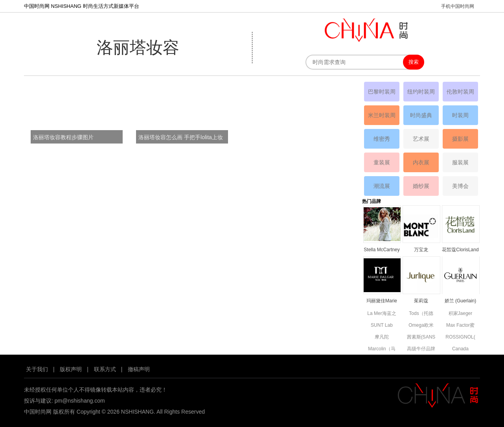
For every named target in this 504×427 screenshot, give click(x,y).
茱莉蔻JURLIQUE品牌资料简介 (421, 301)
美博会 (460, 186)
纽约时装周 (421, 92)
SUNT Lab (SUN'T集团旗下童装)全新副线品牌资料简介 (382, 326)
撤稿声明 (139, 369)
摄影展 (460, 139)
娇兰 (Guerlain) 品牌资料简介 (461, 301)
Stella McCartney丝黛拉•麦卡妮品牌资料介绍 (382, 250)
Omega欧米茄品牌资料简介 (421, 326)
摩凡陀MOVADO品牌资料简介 (382, 338)
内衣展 (421, 162)
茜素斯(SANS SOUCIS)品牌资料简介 (421, 338)
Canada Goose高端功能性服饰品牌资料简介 (460, 349)
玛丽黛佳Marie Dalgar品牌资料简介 (382, 301)
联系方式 (105, 369)
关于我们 (37, 369)
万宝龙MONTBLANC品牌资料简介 (421, 250)
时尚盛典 (421, 115)
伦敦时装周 (460, 92)
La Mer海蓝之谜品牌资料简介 (382, 314)
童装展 (382, 162)
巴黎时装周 (382, 92)
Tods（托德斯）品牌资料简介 (421, 314)
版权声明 (71, 369)
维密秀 (382, 139)
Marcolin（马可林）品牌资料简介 (382, 349)
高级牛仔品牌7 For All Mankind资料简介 (421, 349)
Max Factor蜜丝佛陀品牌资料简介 (460, 326)
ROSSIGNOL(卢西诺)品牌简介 (460, 338)
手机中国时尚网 (458, 6)
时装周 (460, 115)
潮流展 (382, 186)
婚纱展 (421, 186)
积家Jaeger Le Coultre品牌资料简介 (460, 314)
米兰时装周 (382, 115)
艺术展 (421, 139)
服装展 (460, 162)
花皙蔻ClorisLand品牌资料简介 (460, 250)
